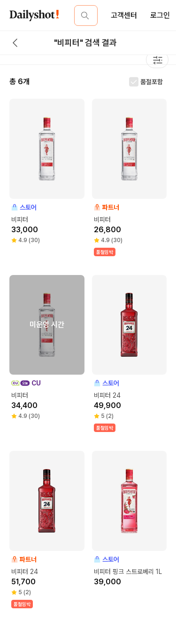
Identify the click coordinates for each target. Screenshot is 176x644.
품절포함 (152, 82)
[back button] (15, 43)
